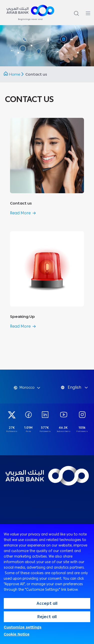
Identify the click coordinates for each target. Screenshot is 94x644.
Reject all (47, 617)
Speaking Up (22, 317)
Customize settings (23, 627)
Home (15, 74)
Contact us (21, 203)
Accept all (47, 603)
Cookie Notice (17, 634)
